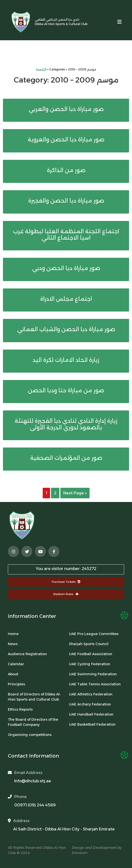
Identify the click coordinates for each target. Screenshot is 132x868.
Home (13, 634)
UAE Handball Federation (91, 714)
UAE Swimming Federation (93, 674)
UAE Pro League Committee (94, 634)
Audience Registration (27, 654)
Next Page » (75, 493)
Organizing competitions (30, 735)
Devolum (80, 853)
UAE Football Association (91, 654)
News (13, 644)
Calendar (16, 664)
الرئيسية (41, 69)
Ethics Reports (20, 709)
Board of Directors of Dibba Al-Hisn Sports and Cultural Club (34, 697)
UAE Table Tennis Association (95, 684)
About (13, 674)
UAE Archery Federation (90, 704)
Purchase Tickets (66, 582)
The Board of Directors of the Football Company (33, 722)
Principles (16, 684)
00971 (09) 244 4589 (35, 805)
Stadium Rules (66, 594)
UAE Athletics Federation (91, 694)
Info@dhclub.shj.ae (33, 781)
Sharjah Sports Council (89, 644)
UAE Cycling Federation (90, 664)
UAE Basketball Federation (92, 724)
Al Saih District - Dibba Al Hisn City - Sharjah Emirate (64, 829)
